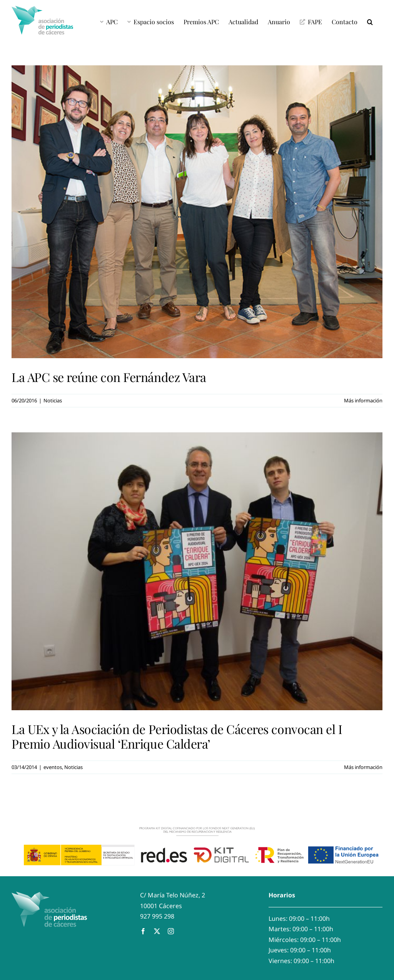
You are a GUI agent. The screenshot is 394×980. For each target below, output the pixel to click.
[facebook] (143, 931)
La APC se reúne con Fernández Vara (109, 377)
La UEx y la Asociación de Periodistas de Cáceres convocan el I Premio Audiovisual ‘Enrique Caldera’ (177, 736)
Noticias (53, 400)
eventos (53, 767)
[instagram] (171, 931)
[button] (370, 21)
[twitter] (157, 931)
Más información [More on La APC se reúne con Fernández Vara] (363, 400)
